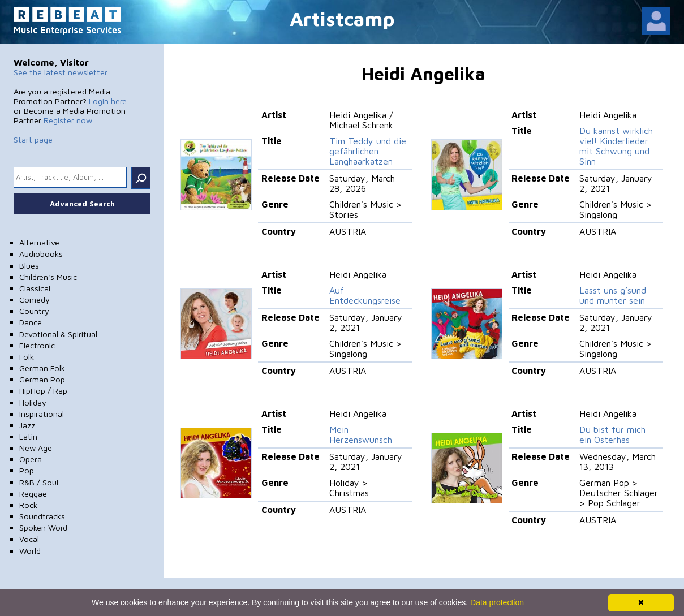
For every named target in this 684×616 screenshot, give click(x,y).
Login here (108, 101)
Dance (31, 322)
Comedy (35, 300)
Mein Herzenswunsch (361, 434)
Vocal (29, 539)
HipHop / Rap (43, 391)
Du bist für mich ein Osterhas (612, 434)
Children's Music (48, 277)
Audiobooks (41, 254)
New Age (36, 448)
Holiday (33, 402)
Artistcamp (342, 18)
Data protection (497, 602)
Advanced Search (82, 204)
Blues (29, 266)
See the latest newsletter (61, 72)
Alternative (39, 242)
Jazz (27, 425)
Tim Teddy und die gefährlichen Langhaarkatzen (368, 151)
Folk (27, 357)
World (30, 551)
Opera (31, 459)
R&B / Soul (39, 482)
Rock (28, 505)
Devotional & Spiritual (58, 334)
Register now (68, 120)
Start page (33, 139)
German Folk (42, 368)
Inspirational (42, 414)
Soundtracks (42, 516)
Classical (35, 288)
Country (34, 311)
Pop (27, 470)
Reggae (33, 494)
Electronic (37, 345)
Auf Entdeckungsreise (365, 295)
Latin (28, 436)
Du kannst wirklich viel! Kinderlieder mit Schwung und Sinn (616, 146)
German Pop (42, 379)
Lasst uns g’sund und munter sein (613, 295)
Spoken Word (43, 527)
